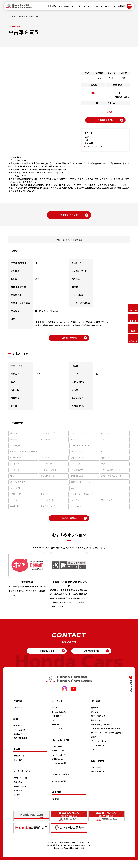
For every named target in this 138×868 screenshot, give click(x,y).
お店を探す (51, 7)
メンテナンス (19, 798)
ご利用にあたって (98, 756)
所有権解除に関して (100, 782)
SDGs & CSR (108, 7)
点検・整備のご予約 (93, 658)
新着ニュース (58, 754)
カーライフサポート (93, 7)
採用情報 (56, 807)
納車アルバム (58, 767)
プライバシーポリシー (100, 752)
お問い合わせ (97, 778)
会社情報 (119, 7)
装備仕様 (81, 242)
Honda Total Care (61, 720)
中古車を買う (21, 16)
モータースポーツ (60, 763)
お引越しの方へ (59, 736)
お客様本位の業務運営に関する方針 (106, 736)
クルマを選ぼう (20, 737)
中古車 (65, 7)
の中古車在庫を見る (96, 148)
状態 (54, 242)
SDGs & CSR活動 (60, 771)
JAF (54, 728)
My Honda (57, 732)
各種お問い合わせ (45, 658)
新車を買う (18, 733)
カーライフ (57, 715)
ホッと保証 (18, 768)
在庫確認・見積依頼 (105, 121)
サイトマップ (96, 760)
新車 (59, 7)
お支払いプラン (20, 742)
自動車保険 (57, 724)
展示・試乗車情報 (21, 746)
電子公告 (95, 720)
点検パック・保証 (20, 794)
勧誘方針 (95, 748)
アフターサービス (77, 7)
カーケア (17, 802)
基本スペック (67, 242)
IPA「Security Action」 (101, 732)
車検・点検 (18, 790)
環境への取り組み (99, 724)
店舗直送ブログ (59, 758)
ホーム (11, 16)
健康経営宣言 (97, 728)
